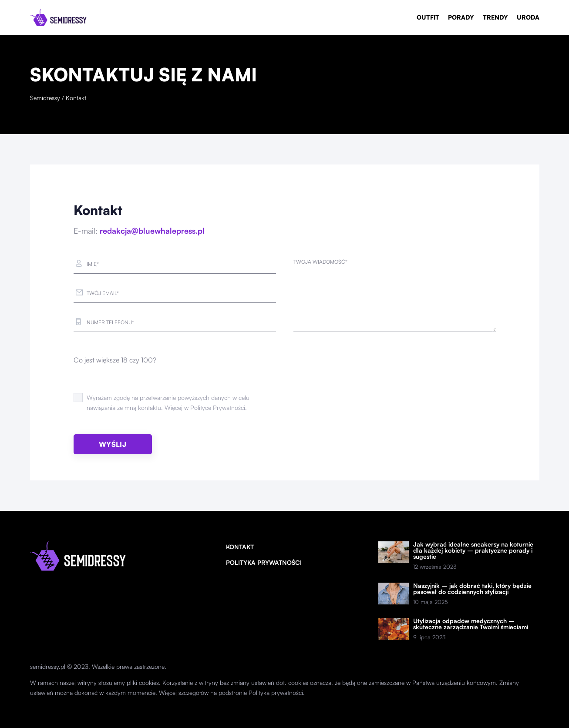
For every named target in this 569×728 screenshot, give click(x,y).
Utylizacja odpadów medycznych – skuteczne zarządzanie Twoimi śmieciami (471, 624)
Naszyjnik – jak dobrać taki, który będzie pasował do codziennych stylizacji (472, 589)
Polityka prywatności (264, 562)
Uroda (528, 17)
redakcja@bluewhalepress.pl (152, 231)
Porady (461, 17)
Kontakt (240, 547)
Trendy (495, 17)
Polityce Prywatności (218, 408)
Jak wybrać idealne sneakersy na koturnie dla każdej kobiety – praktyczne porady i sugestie (473, 550)
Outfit (428, 17)
